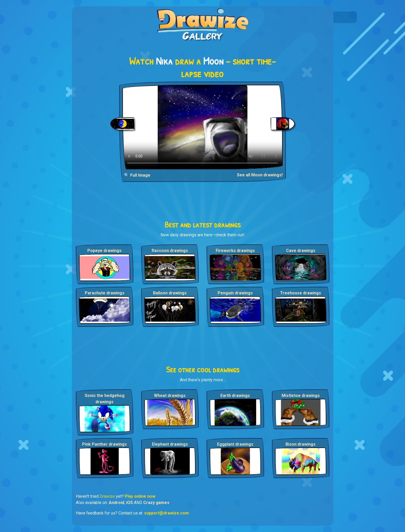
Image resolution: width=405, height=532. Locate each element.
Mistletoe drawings (301, 396)
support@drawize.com (166, 513)
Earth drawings (235, 396)
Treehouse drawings (301, 293)
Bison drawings (301, 444)
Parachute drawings (105, 293)
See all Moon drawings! (260, 175)
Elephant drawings (170, 444)
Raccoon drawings (170, 251)
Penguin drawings (235, 293)
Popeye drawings (104, 251)
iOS (129, 503)
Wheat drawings (170, 396)
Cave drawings (301, 251)
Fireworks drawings (235, 251)
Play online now (140, 496)
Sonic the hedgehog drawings (105, 399)
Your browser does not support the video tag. (203, 127)
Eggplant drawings (235, 444)
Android (116, 503)
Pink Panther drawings (104, 444)
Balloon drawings (170, 293)
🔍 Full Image (137, 175)
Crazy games (156, 503)
